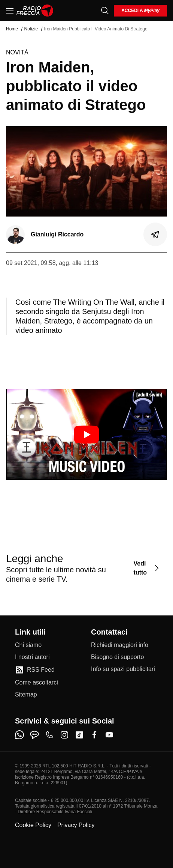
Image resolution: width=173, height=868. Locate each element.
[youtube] (109, 735)
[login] (140, 11)
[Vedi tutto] (147, 568)
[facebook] (94, 735)
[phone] (49, 735)
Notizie (31, 29)
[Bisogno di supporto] (117, 657)
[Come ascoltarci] (37, 683)
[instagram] (64, 735)
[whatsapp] (19, 735)
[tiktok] (79, 735)
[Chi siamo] (28, 645)
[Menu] (10, 11)
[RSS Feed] (35, 670)
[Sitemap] (26, 695)
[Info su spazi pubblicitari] (123, 669)
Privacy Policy (76, 825)
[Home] (35, 11)
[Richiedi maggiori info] (120, 645)
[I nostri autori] (32, 657)
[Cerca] (105, 11)
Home (12, 29)
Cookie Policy (33, 825)
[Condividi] (155, 235)
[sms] (34, 735)
